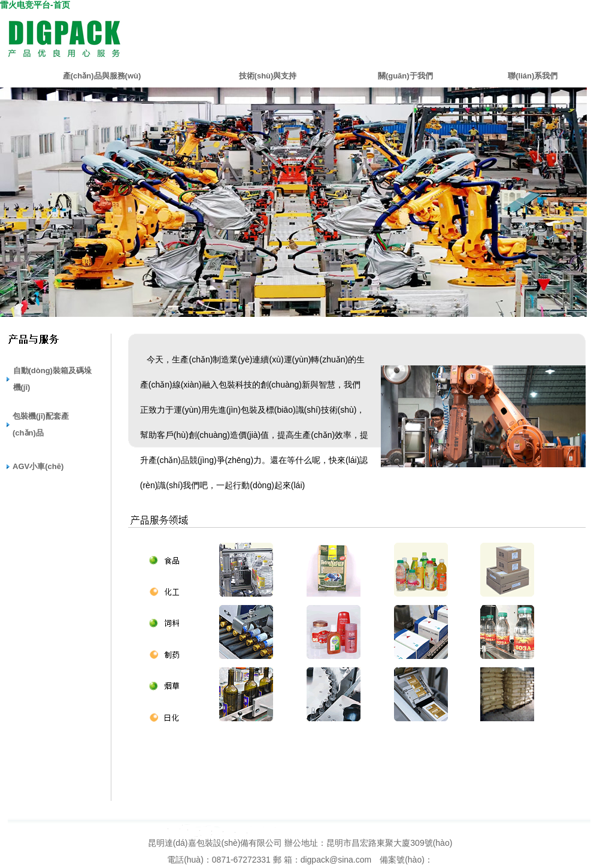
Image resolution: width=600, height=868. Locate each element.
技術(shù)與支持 (268, 76)
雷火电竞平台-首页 (35, 5)
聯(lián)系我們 (533, 76)
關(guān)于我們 (405, 76)
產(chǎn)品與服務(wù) (102, 76)
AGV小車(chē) (38, 466)
